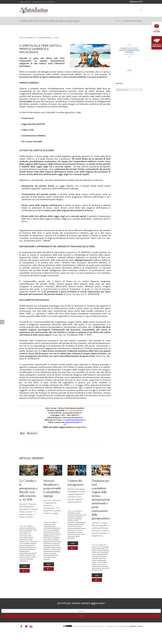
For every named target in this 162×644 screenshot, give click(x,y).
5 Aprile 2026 (102, 545)
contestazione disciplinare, (52, 528)
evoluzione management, (75, 515)
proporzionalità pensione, (27, 549)
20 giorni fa (78, 511)
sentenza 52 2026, (30, 555)
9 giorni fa (29, 526)
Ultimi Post (33, 433)
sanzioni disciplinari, (50, 553)
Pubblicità (133, 626)
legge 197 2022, (29, 542)
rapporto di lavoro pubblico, (52, 550)
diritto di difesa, (55, 532)
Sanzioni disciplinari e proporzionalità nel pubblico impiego (52, 488)
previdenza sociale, (31, 547)
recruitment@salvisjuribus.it (74, 420)
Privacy (140, 626)
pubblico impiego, (57, 548)
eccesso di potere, (49, 534)
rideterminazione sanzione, (52, 551)
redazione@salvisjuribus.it (40, 2)
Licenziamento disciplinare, (100, 566)
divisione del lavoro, (74, 513)
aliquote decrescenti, (26, 530)
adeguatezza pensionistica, (28, 528)
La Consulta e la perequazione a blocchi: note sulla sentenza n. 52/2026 (28, 490)
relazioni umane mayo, (74, 529)
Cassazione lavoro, (49, 526)
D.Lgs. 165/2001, (48, 530)
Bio (23, 433)
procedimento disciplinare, (52, 544)
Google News (81, 427)
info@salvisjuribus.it (25, 2)
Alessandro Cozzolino (46, 38)
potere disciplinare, (56, 542)
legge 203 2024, (101, 564)
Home (116, 21)
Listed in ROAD (55, 413)
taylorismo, (77, 534)
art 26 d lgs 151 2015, (98, 547)
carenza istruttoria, (50, 524)
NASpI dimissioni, (97, 568)
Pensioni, (27, 544)
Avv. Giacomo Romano (74, 410)
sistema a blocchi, (25, 557)
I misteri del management (75, 482)
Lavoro (121, 21)
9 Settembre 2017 (31, 38)
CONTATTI (52, 2)
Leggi (25, 566)
